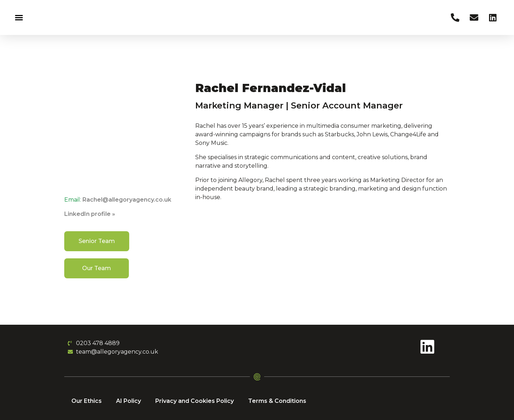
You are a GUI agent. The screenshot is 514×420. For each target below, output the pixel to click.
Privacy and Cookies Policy (195, 401)
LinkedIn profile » (90, 214)
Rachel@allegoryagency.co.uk (127, 200)
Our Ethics (87, 401)
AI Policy (128, 401)
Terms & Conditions (277, 401)
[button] (19, 17)
